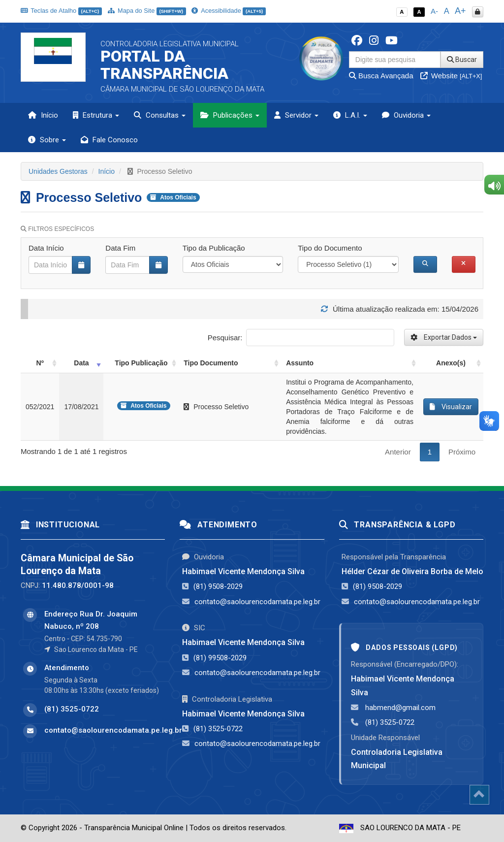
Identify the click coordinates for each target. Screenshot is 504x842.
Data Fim (120, 248)
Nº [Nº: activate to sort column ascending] (40, 363)
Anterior (398, 452)
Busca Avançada (381, 76)
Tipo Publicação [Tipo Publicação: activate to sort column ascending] (141, 363)
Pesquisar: (301, 338)
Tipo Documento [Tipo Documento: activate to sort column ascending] (211, 363)
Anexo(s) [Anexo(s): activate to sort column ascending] (451, 363)
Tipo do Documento (330, 248)
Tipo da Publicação (214, 248)
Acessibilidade (228, 11)
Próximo (462, 452)
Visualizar (451, 407)
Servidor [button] (296, 115)
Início (43, 115)
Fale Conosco (109, 140)
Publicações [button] (230, 115)
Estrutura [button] (96, 115)
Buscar (462, 60)
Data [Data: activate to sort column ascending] (81, 363)
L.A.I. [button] (350, 115)
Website (451, 76)
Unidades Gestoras (58, 171)
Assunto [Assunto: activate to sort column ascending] (300, 363)
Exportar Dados (444, 337)
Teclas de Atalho (61, 11)
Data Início (46, 248)
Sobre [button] (47, 140)
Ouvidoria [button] (406, 115)
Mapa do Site (147, 11)
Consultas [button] (160, 115)
